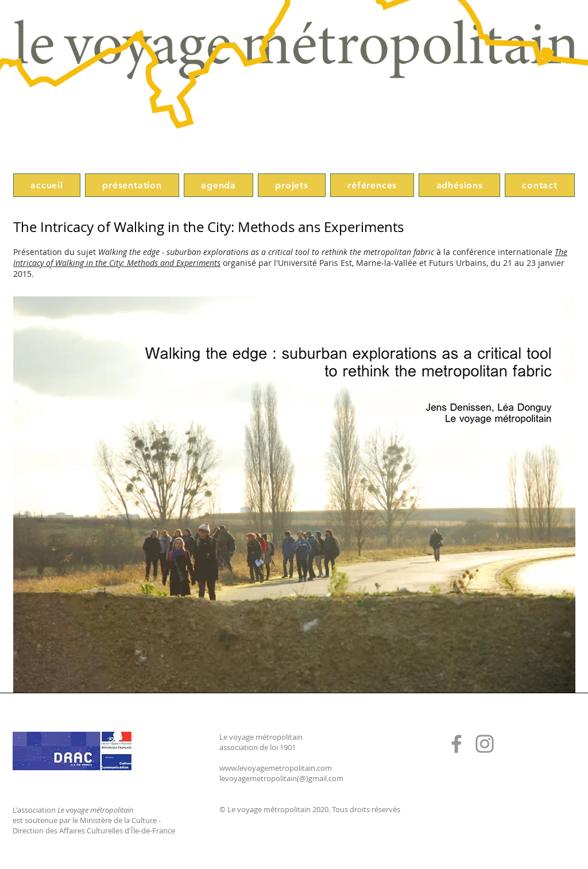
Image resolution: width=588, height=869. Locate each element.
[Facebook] (457, 744)
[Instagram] (485, 744)
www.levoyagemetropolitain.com (276, 768)
